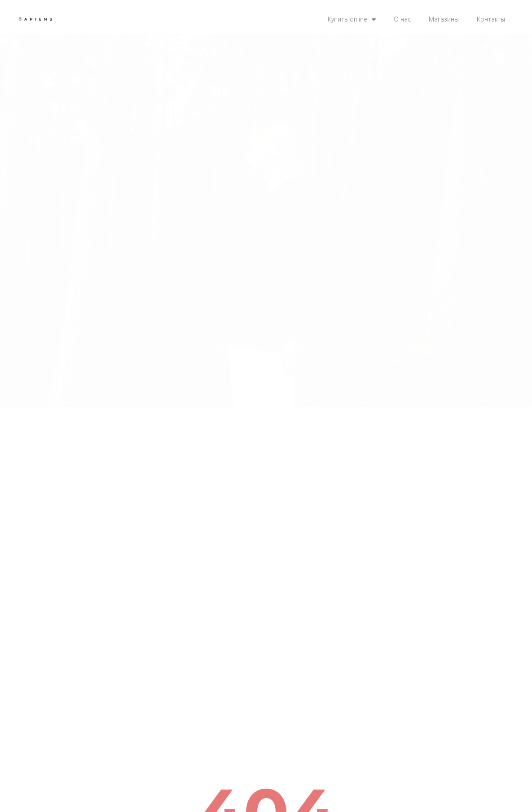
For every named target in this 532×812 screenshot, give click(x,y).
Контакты (491, 19)
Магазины (444, 19)
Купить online (352, 19)
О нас (402, 19)
